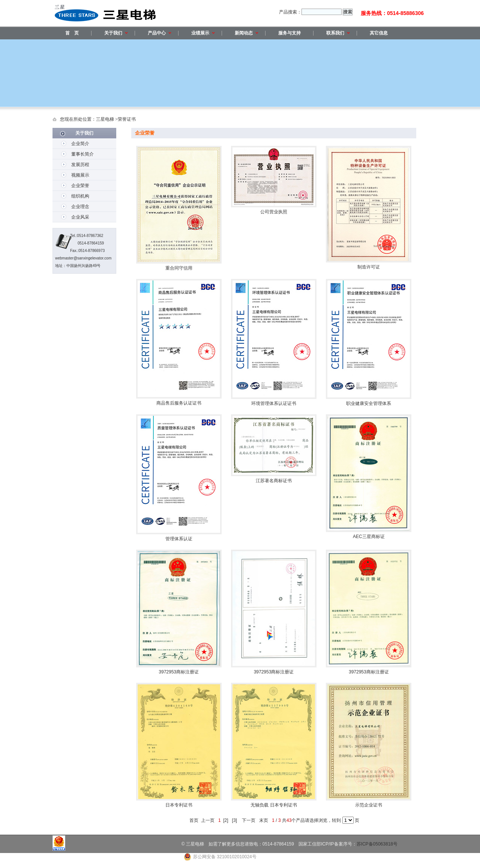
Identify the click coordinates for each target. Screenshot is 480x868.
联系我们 (338, 33)
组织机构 (80, 196)
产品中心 (159, 33)
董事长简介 (82, 154)
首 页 (72, 33)
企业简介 (80, 144)
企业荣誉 (80, 186)
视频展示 (80, 175)
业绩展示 (203, 33)
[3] (234, 820)
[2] (226, 820)
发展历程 (80, 165)
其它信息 (379, 33)
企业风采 (80, 217)
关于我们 (116, 33)
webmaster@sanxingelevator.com (83, 258)
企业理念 (80, 207)
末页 (264, 820)
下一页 (249, 820)
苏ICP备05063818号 (377, 844)
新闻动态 (246, 33)
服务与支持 (289, 33)
